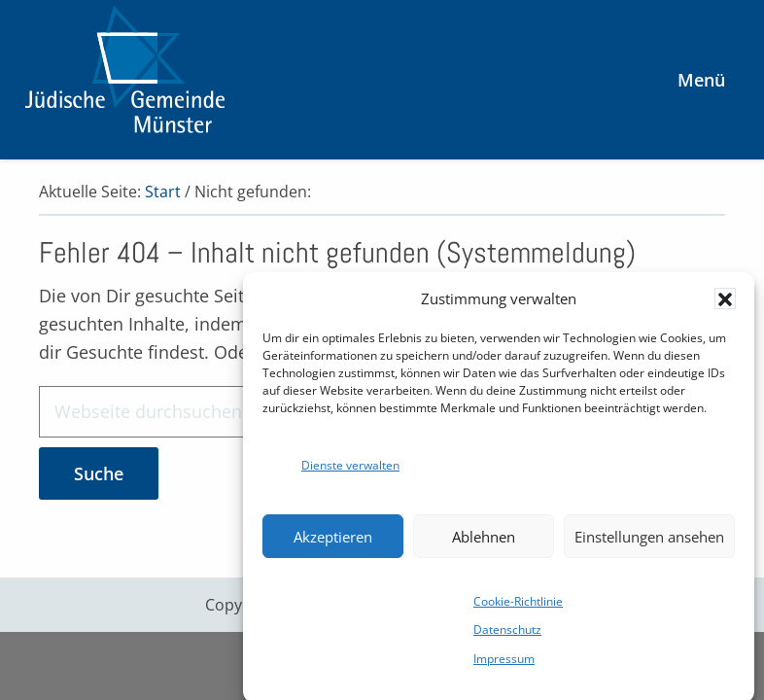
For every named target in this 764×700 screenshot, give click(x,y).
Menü (701, 80)
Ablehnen (484, 542)
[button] (725, 304)
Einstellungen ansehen (649, 542)
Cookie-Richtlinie (518, 607)
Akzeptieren (333, 542)
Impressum (504, 665)
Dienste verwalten (350, 471)
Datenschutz (507, 635)
